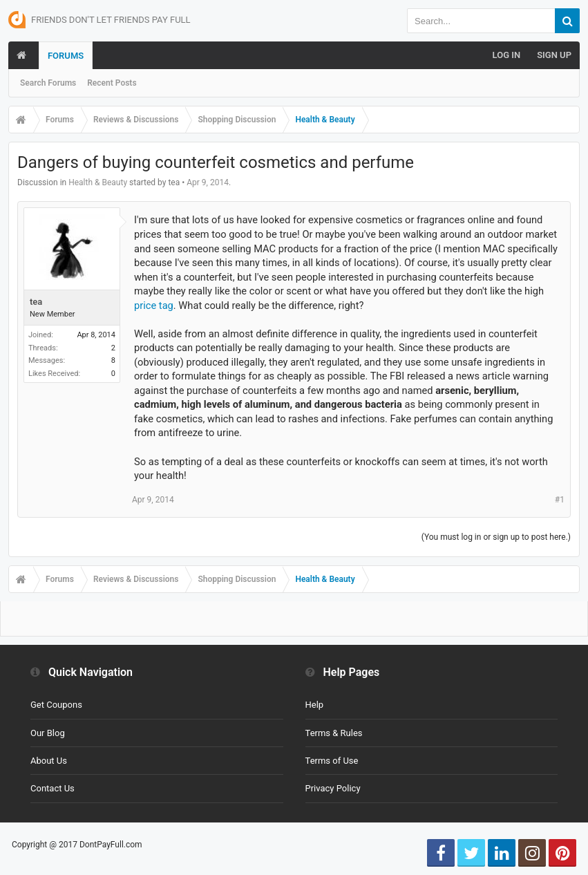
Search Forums (48, 83)
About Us (49, 761)
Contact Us (53, 788)
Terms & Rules (334, 733)
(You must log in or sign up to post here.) (496, 537)
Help (315, 705)
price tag (154, 305)
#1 (560, 500)
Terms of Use (332, 761)
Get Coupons (56, 705)
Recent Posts (112, 83)
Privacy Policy (333, 788)
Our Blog (48, 733)
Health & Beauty (98, 182)
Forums (66, 56)
